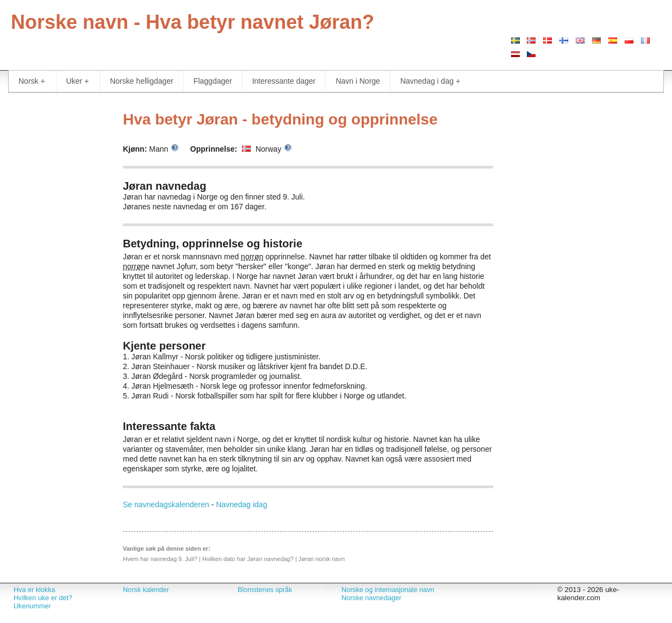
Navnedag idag (241, 504)
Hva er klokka (34, 590)
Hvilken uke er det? (43, 598)
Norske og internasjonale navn (388, 590)
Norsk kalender (146, 590)
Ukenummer (32, 606)
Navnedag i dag (430, 81)
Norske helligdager (142, 81)
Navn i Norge (358, 81)
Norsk (32, 81)
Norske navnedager (371, 598)
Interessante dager (284, 81)
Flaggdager (213, 81)
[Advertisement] (56, 266)
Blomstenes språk (265, 590)
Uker (78, 81)
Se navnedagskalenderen (166, 504)
